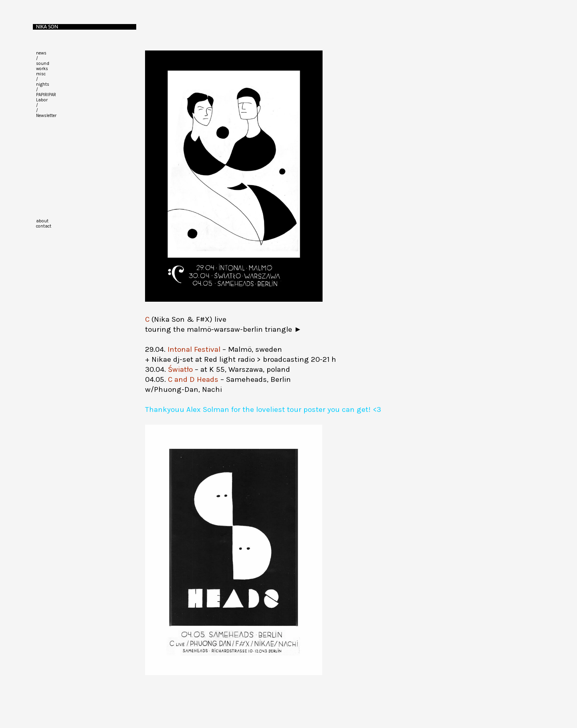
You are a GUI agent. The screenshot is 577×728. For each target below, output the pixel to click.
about (42, 221)
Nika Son (47, 27)
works (42, 69)
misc (41, 74)
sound (43, 64)
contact (44, 226)
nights (43, 84)
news (41, 53)
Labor (42, 100)
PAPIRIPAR (46, 95)
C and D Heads (193, 379)
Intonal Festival (194, 349)
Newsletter (46, 116)
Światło (180, 369)
